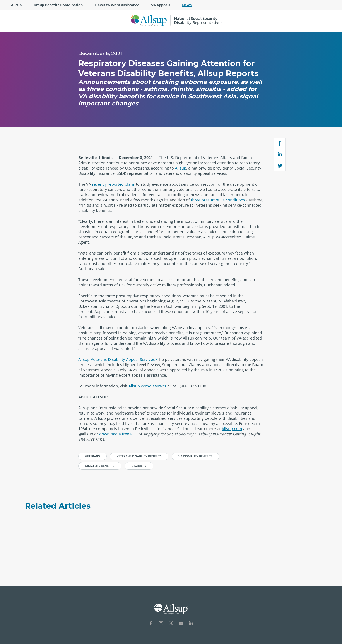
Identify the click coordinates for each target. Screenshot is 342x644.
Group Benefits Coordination (58, 5)
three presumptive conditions (218, 200)
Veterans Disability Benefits (139, 456)
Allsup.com (232, 429)
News (187, 5)
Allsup (16, 5)
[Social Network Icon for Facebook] (151, 624)
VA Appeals (161, 5)
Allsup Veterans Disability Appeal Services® (118, 359)
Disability (139, 466)
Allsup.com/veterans (147, 386)
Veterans (92, 456)
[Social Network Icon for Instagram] (161, 624)
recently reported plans (113, 184)
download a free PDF (118, 434)
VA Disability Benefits (195, 456)
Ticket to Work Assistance (117, 5)
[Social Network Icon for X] (171, 624)
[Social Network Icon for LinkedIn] (191, 624)
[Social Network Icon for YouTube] (181, 624)
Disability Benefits (100, 466)
